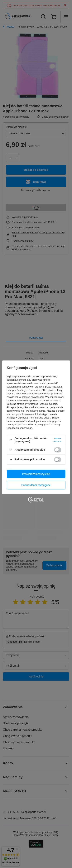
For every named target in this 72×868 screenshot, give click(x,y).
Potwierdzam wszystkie (36, 474)
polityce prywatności (33, 397)
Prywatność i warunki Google (41, 404)
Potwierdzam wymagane (36, 485)
